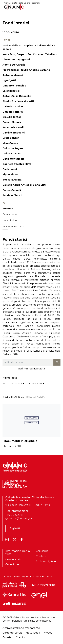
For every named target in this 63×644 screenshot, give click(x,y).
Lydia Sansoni (11, 138)
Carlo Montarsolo (14, 159)
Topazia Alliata (12, 180)
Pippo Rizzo (10, 174)
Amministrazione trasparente (21, 628)
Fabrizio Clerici (12, 195)
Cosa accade (14, 559)
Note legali (33, 633)
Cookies (8, 637)
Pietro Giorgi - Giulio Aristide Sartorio (26, 70)
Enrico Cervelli (12, 190)
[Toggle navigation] (58, 7)
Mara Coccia (10, 143)
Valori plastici (11, 91)
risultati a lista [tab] (35, 397)
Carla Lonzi (10, 169)
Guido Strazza (12, 154)
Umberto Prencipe (14, 86)
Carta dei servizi (13, 633)
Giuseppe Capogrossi (16, 59)
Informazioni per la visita (18, 552)
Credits (20, 637)
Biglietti (15, 528)
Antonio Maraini (13, 75)
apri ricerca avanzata (32, 369)
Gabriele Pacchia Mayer (17, 164)
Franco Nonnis (12, 122)
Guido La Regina (13, 148)
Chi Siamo (42, 551)
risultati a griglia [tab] (13, 397)
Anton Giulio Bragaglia (17, 96)
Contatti (41, 556)
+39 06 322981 (14, 515)
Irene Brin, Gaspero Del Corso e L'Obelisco (30, 54)
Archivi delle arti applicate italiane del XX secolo (29, 47)
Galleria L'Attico (13, 107)
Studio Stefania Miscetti (18, 101)
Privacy (47, 633)
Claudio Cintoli (12, 117)
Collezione (12, 564)
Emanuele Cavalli (13, 127)
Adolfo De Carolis (14, 65)
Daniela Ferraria (13, 112)
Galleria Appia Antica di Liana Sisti (24, 185)
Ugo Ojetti (9, 80)
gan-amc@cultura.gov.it (20, 518)
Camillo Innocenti (14, 133)
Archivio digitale (46, 561)
